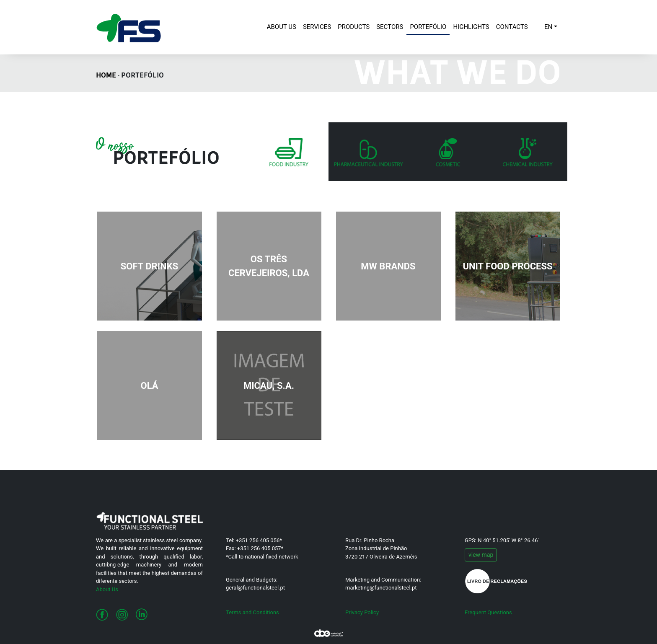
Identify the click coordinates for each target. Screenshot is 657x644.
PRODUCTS (354, 27)
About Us (107, 589)
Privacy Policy (362, 612)
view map (481, 555)
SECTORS (390, 27)
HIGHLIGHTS (471, 27)
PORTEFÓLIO (428, 27)
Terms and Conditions (252, 612)
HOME (106, 76)
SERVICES (317, 27)
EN (548, 27)
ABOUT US (283, 26)
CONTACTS (512, 27)
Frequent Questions (488, 612)
